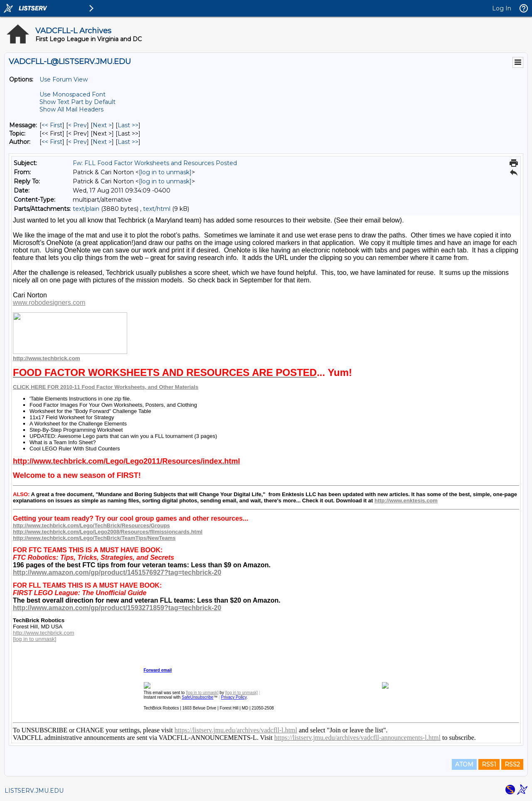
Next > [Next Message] (102, 125)
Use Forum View (64, 79)
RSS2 (512, 764)
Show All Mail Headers (71, 109)
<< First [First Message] (52, 125)
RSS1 (489, 764)
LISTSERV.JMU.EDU (34, 791)
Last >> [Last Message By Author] (128, 142)
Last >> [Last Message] (128, 125)
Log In (502, 8)
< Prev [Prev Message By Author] (78, 142)
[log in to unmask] (165, 172)
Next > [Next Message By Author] (102, 142)
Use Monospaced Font (73, 94)
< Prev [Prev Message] (78, 125)
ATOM (464, 764)
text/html (157, 209)
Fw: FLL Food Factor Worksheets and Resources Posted (155, 163)
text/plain (86, 209)
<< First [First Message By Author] (52, 142)
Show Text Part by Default (78, 102)
